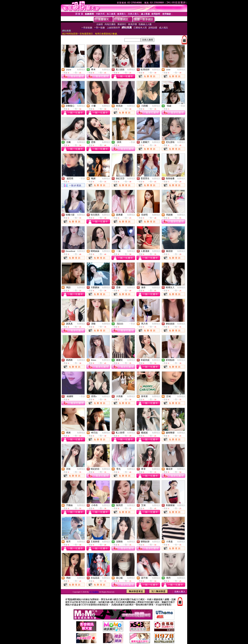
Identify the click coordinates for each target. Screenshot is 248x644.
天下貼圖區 (94, 592)
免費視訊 (81, 70)
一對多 (182, 106)
